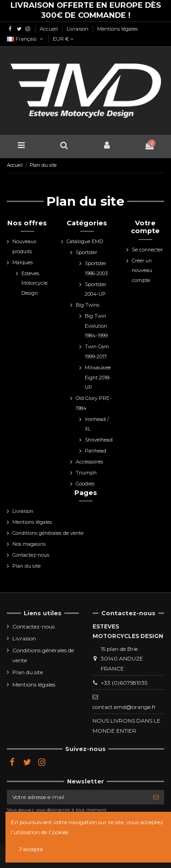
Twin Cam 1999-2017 (97, 352)
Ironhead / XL (97, 424)
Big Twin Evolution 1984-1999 (96, 326)
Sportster (86, 253)
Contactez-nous (31, 555)
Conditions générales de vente (48, 533)
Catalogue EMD (85, 242)
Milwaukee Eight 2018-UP (98, 378)
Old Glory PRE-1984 (93, 403)
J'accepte (31, 849)
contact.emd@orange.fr (124, 707)
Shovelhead (99, 440)
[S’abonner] (156, 797)
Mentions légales (117, 29)
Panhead (96, 451)
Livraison (78, 29)
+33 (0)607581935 (124, 683)
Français (26, 39)
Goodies (85, 484)
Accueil (49, 29)
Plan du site (26, 566)
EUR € (63, 39)
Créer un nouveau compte (142, 271)
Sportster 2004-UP (96, 290)
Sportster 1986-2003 (96, 269)
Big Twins (88, 305)
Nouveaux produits (24, 247)
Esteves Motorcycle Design (34, 283)
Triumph (86, 473)
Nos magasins (29, 544)
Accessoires (89, 462)
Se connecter (147, 250)
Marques (23, 263)
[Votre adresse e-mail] (77, 797)
